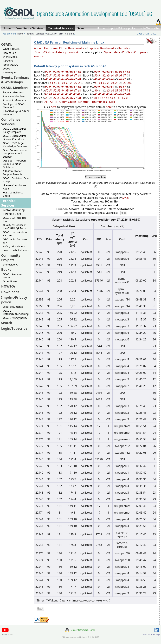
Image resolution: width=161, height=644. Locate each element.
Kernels (123, 48)
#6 (72, 72)
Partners (8, 61)
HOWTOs (8, 286)
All (46, 102)
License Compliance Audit (14, 187)
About (38, 48)
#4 (63, 72)
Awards (39, 56)
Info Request (10, 72)
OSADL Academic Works (13, 276)
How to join (9, 53)
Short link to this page (151, 635)
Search (7, 323)
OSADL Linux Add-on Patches (15, 234)
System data (112, 52)
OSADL (7, 44)
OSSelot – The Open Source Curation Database (14, 164)
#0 (47, 72)
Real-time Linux (12, 214)
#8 (80, 72)
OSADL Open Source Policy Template (15, 130)
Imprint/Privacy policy (122, 28)
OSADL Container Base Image (16, 180)
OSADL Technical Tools (16, 250)
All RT (54, 102)
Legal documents (13, 307)
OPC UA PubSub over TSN (15, 241)
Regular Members (13, 92)
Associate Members (14, 96)
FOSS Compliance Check (13, 194)
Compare (140, 52)
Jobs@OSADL (10, 65)
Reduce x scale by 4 (95, 177)
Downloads (10, 292)
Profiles (127, 52)
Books (6, 269)
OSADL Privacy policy (15, 318)
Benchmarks (76, 48)
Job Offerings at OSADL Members (16, 113)
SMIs (125, 198)
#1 (51, 72)
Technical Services (35, 34)
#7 (75, 72)
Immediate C (10, 265)
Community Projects (11, 258)
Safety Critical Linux (14, 246)
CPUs (62, 48)
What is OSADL (11, 49)
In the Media (10, 57)
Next (112, 102)
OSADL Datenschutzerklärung (16, 312)
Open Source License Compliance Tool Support (15, 153)
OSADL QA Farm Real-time (60, 34)
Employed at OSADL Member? (14, 106)
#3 (59, 72)
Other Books (10, 281)
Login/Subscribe (149, 28)
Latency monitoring (69, 52)
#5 (67, 72)
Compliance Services (11, 122)
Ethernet (84, 102)
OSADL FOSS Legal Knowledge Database (15, 145)
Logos (6, 69)
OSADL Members (15, 88)
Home (101, 28)
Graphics (92, 48)
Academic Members (14, 100)
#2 (55, 72)
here (54, 107)
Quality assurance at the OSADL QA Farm (15, 227)
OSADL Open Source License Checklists (15, 137)
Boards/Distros (44, 52)
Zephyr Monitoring (14, 210)
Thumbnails (99, 102)
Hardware (50, 48)
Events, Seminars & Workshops (15, 80)
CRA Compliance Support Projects (12, 173)
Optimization (68, 102)
